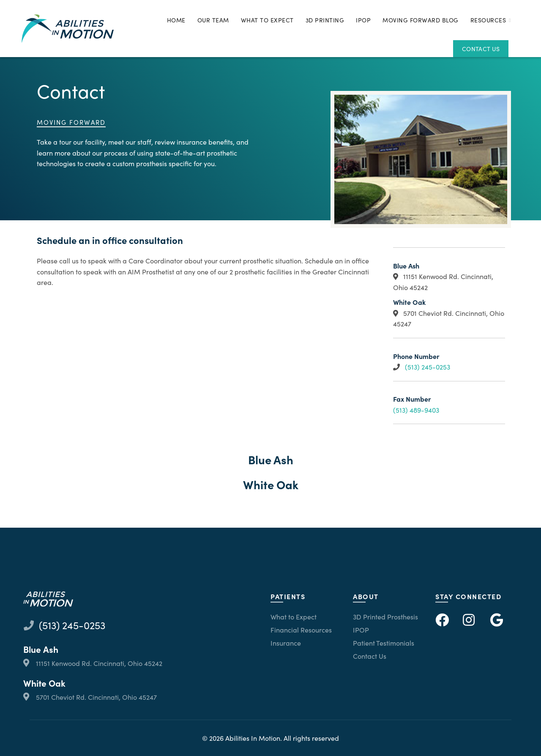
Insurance (286, 643)
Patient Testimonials (384, 643)
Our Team (213, 20)
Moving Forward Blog (421, 20)
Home (176, 20)
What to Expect (267, 20)
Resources (488, 20)
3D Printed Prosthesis (385, 616)
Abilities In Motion (253, 738)
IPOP (363, 20)
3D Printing (325, 20)
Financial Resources (301, 630)
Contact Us (481, 49)
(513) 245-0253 (428, 367)
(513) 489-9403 (416, 410)
